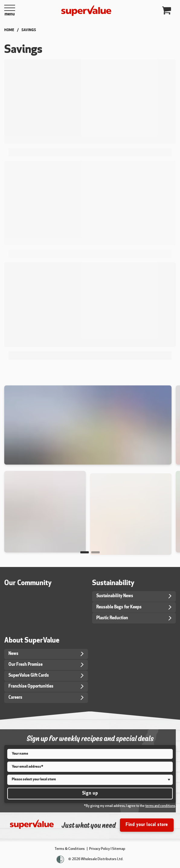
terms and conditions (160, 806)
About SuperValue (32, 641)
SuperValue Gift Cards (29, 676)
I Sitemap (118, 849)
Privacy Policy (100, 849)
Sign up (90, 794)
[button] (85, 552)
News (13, 654)
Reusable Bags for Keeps (119, 607)
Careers (15, 698)
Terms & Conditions (70, 849)
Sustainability (113, 583)
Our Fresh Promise (26, 665)
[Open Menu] (10, 11)
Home (9, 30)
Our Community (28, 583)
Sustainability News (115, 596)
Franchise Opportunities (31, 687)
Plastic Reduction (112, 618)
